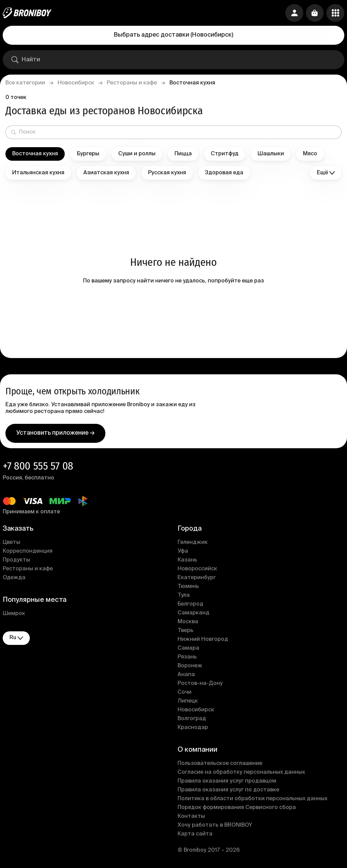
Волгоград (192, 722)
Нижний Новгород (203, 642)
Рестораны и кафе (132, 83)
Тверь (186, 633)
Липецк (188, 704)
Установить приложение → (55, 436)
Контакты (191, 819)
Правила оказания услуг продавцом (227, 784)
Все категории (25, 83)
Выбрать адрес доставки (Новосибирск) (173, 35)
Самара (188, 651)
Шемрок (14, 616)
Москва (188, 625)
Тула (184, 598)
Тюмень (188, 589)
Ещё (326, 173)
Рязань (187, 660)
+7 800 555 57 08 (38, 469)
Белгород (190, 607)
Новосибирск (76, 83)
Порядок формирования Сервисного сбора (237, 810)
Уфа (183, 554)
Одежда (14, 580)
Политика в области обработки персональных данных (252, 802)
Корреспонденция (28, 554)
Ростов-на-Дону (200, 686)
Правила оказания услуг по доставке (228, 793)
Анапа (186, 677)
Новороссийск (197, 572)
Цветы (12, 545)
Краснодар (193, 730)
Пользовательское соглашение (220, 766)
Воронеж (190, 669)
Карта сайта (195, 837)
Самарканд (193, 616)
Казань (187, 563)
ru (16, 641)
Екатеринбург (197, 580)
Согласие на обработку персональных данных (241, 775)
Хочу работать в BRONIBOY (215, 828)
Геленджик (193, 545)
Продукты (16, 563)
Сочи (185, 695)
